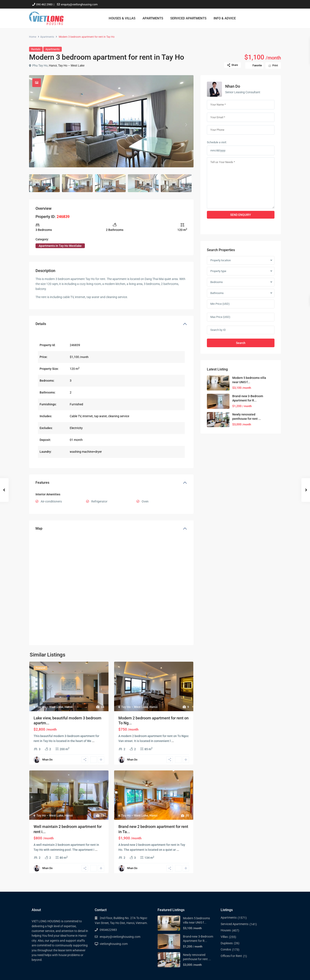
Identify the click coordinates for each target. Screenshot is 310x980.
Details (41, 324)
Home (33, 37)
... (93, 741)
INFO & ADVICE (225, 18)
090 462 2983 (44, 4)
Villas (224, 937)
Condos (226, 949)
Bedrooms (217, 282)
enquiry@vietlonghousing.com (79, 4)
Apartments (47, 37)
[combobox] (241, 260)
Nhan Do (47, 760)
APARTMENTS (153, 18)
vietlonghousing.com (114, 944)
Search (241, 343)
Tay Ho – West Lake (71, 65)
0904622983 (108, 930)
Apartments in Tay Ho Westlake (60, 246)
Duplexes (227, 943)
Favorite (257, 65)
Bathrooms (217, 293)
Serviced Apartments (235, 924)
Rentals (36, 49)
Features (42, 483)
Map (39, 528)
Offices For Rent (231, 956)
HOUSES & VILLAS (122, 18)
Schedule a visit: (217, 142)
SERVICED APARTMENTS (188, 18)
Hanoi (53, 65)
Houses (226, 930)
